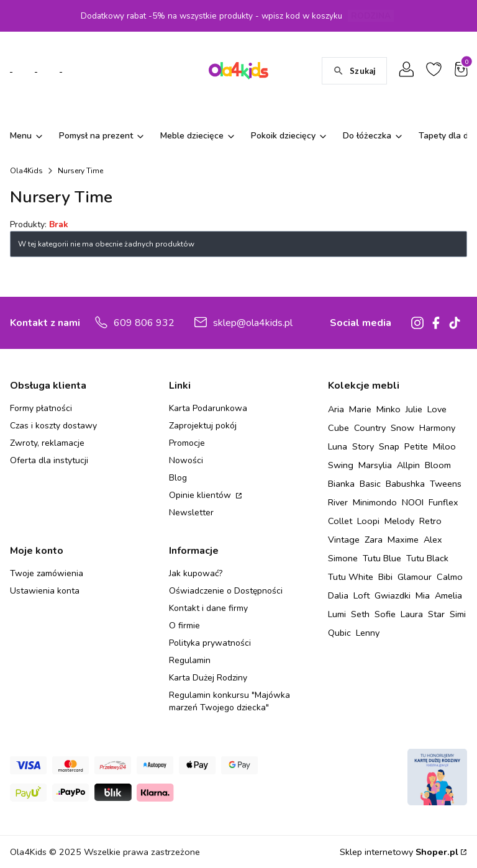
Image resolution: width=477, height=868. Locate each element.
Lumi (337, 614)
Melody (399, 521)
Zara (374, 540)
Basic (370, 484)
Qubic (339, 633)
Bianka (341, 484)
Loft (361, 595)
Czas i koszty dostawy (53, 426)
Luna (338, 446)
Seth (360, 614)
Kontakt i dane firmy (208, 608)
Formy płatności (41, 408)
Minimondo (375, 502)
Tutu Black (427, 558)
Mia (423, 595)
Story (363, 446)
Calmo (450, 577)
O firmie (184, 626)
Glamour (415, 577)
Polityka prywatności (210, 643)
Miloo (444, 446)
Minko (388, 409)
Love (437, 409)
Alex (433, 540)
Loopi (368, 521)
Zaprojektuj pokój (203, 426)
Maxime (403, 540)
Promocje (187, 443)
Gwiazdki (393, 595)
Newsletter (191, 513)
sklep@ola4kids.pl (253, 323)
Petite (416, 446)
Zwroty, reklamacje (47, 443)
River (338, 502)
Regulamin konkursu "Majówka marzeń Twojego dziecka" (229, 701)
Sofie (385, 614)
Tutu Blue (382, 558)
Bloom (438, 465)
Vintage (344, 540)
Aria (336, 409)
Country (370, 428)
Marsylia (375, 465)
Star (436, 614)
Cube (338, 428)
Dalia (338, 595)
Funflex (443, 502)
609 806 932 (144, 323)
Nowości (186, 460)
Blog (178, 478)
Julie (414, 409)
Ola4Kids (26, 171)
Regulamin (190, 660)
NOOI (413, 502)
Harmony (437, 428)
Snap (389, 446)
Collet (340, 521)
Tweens (446, 484)
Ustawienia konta (45, 591)
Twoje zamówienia (47, 573)
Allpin (408, 465)
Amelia (448, 595)
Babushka (405, 484)
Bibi (385, 577)
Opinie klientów (201, 495)
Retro (430, 521)
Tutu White (351, 577)
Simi (458, 614)
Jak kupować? (196, 573)
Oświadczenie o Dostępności (226, 591)
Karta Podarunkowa (208, 408)
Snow (402, 428)
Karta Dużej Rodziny (208, 678)
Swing (341, 465)
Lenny (368, 633)
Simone (343, 558)
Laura (412, 614)
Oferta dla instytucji (49, 460)
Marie (360, 409)
